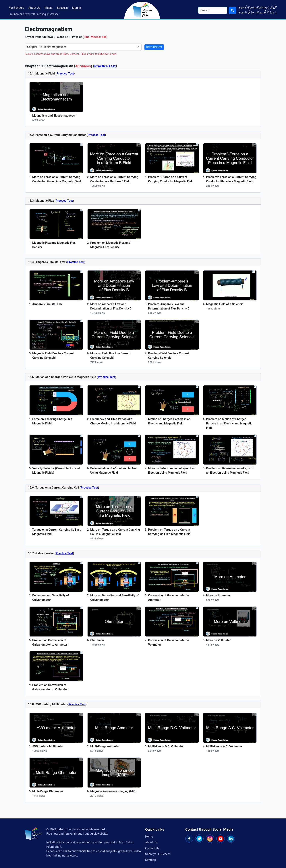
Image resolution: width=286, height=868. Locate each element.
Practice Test (105, 66)
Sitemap (151, 860)
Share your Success (158, 854)
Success (62, 8)
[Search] (213, 10)
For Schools (16, 8)
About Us (34, 8)
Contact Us (152, 848)
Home (149, 837)
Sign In (77, 8)
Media (49, 8)
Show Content (154, 47)
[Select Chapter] (83, 47)
